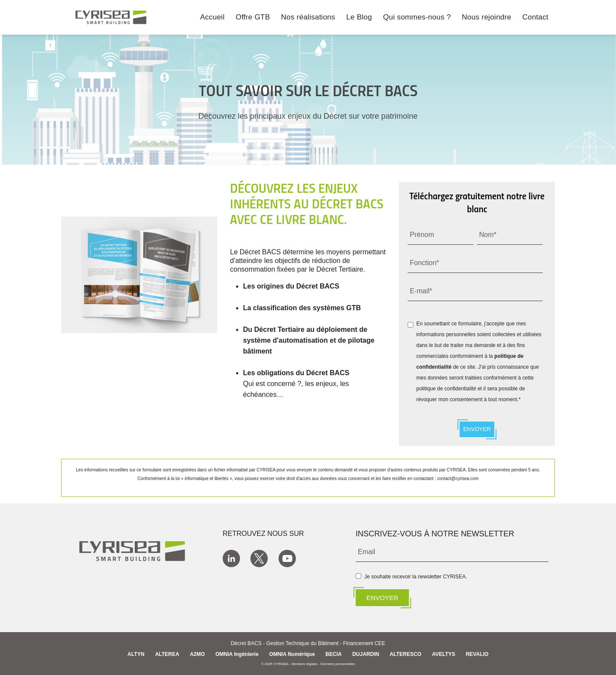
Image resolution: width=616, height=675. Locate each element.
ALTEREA (167, 654)
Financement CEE (364, 644)
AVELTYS (444, 654)
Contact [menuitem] (535, 18)
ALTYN (136, 654)
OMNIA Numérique (292, 654)
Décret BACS (246, 644)
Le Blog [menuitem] (359, 18)
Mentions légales (305, 664)
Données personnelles (338, 664)
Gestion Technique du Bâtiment (303, 644)
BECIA (333, 654)
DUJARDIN (366, 654)
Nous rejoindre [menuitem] (486, 18)
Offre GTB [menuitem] (253, 18)
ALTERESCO (406, 654)
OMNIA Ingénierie (237, 654)
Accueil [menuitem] (212, 18)
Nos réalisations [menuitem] (308, 18)
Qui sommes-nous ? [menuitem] (417, 18)
